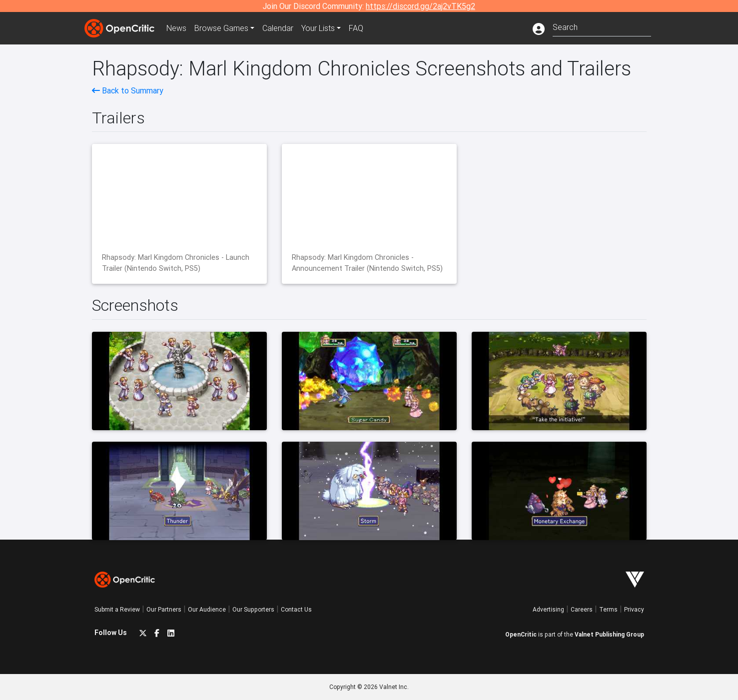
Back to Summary (128, 90)
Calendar (278, 28)
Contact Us (296, 609)
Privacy (634, 609)
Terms (608, 609)
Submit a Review (117, 609)
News (176, 28)
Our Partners (164, 609)
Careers (582, 609)
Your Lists (318, 28)
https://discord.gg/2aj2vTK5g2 (420, 6)
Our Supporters (253, 609)
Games (221, 28)
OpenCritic (521, 634)
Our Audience (207, 609)
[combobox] (602, 26)
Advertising (548, 609)
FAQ (356, 28)
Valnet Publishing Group (609, 634)
